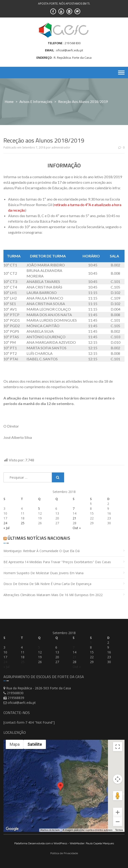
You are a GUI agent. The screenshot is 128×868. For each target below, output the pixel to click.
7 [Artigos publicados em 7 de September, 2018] (74, 508)
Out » (77, 528)
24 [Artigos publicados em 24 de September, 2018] (5, 523)
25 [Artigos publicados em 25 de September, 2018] (23, 523)
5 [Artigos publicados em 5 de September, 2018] (39, 508)
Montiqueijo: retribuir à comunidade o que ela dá (42, 551)
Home (9, 102)
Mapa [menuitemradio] (15, 744)
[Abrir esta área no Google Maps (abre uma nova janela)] (12, 829)
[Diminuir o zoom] (118, 822)
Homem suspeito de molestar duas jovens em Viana (43, 573)
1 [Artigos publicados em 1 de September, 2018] (91, 504)
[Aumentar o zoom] (118, 812)
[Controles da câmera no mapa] (118, 779)
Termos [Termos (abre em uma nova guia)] (119, 830)
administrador (61, 147)
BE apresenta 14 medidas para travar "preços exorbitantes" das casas (57, 562)
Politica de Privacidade (64, 853)
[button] (60, 789)
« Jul (6, 528)
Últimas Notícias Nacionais (39, 538)
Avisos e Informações (36, 102)
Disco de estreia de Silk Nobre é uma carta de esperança (47, 584)
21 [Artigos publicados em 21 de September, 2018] (74, 518)
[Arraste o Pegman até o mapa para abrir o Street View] (118, 796)
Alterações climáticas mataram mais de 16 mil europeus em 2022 (53, 595)
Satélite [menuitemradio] (35, 744)
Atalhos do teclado (50, 830)
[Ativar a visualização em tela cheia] (118, 747)
